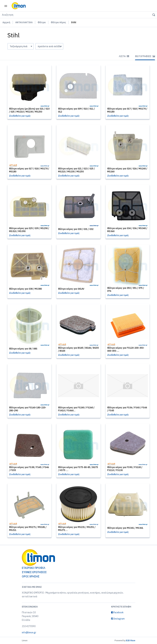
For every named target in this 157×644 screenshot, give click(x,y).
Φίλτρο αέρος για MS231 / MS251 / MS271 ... (77, 529)
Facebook (117, 612)
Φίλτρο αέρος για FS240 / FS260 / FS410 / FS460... (76, 409)
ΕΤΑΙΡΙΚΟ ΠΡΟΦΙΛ (34, 568)
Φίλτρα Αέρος (58, 22)
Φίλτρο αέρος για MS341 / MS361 (125, 528)
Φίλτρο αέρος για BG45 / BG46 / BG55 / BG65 (78, 349)
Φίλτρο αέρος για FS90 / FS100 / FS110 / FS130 (125, 469)
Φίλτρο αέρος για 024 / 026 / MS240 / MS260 (127, 170)
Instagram (118, 619)
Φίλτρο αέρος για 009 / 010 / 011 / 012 (76, 110)
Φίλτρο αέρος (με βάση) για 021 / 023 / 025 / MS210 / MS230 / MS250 (29, 110)
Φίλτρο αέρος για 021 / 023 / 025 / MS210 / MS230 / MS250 (76, 170)
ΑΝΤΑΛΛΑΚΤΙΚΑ (24, 22)
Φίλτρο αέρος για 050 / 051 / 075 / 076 (126, 289)
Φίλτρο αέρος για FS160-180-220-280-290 (28, 409)
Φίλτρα (42, 22)
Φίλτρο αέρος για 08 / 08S (23, 349)
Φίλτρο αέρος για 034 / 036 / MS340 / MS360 (127, 230)
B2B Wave (131, 640)
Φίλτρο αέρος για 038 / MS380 (25, 289)
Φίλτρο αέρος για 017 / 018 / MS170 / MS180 (127, 110)
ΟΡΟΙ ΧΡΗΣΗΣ (31, 576)
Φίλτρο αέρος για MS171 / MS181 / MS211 (28, 529)
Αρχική (6, 22)
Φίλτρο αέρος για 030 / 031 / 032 (76, 229)
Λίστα (124, 56)
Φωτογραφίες (145, 56)
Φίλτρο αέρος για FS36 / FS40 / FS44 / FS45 (127, 409)
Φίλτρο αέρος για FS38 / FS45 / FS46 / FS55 (29, 469)
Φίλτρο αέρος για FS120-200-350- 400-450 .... (126, 349)
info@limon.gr (29, 632)
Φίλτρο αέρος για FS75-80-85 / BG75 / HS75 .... (78, 469)
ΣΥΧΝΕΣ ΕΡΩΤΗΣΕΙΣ (34, 572)
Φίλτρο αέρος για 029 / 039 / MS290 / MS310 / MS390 (29, 230)
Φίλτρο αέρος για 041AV (71, 289)
